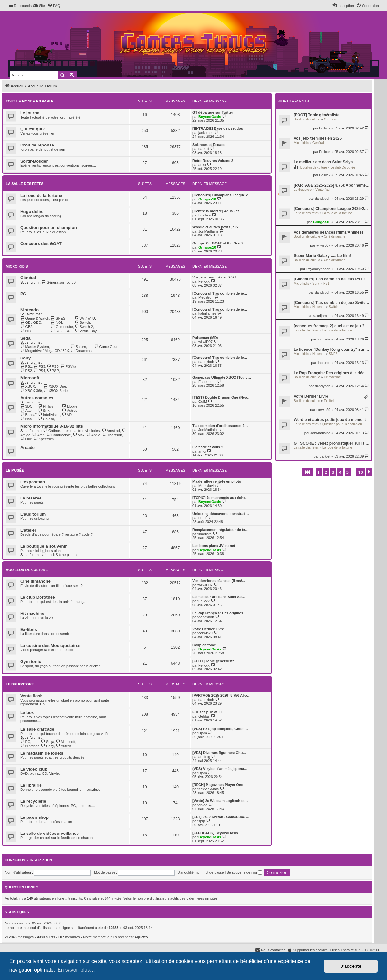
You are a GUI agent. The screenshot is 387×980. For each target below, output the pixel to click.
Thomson (112, 435)
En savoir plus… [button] (76, 970)
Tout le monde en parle (30, 101)
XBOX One (55, 386)
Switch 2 (84, 327)
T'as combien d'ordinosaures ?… (220, 426)
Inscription (41, 860)
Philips (46, 406)
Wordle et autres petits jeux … (218, 227)
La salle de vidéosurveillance (50, 833)
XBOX (28, 386)
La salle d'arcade (37, 729)
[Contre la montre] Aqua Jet (216, 211)
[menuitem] (39, 6)
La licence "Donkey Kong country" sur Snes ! (332, 349)
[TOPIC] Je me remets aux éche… (221, 498)
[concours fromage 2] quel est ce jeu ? (329, 326)
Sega (25, 338)
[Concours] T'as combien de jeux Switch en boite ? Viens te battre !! (332, 303)
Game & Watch (35, 318)
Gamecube (62, 327)
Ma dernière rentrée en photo (217, 481)
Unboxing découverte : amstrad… (221, 514)
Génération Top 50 (59, 282)
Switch (333, 307)
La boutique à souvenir (43, 546)
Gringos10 (322, 222)
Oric (26, 439)
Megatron (206, 297)
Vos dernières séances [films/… (219, 581)
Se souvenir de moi (244, 872)
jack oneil (206, 133)
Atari (26, 411)
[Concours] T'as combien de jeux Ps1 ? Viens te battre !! (332, 279)
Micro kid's (301, 143)
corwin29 (323, 410)
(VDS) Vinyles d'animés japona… (220, 769)
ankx (202, 165)
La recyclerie (33, 801)
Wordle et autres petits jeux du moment (330, 420)
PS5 (53, 366)
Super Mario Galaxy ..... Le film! (322, 256)
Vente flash (323, 190)
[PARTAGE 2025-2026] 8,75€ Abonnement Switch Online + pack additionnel (332, 185)
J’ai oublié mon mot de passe (201, 872)
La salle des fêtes (306, 213)
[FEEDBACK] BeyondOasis (215, 833)
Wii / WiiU (85, 318)
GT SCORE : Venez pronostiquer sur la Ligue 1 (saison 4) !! (332, 443)
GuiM (203, 402)
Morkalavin (207, 486)
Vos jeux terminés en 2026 (318, 138)
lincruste (324, 339)
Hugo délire (32, 212)
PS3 (39, 366)
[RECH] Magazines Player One (218, 785)
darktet (325, 456)
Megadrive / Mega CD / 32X (45, 351)
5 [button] (348, 472)
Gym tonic (331, 119)
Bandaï (28, 415)
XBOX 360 (31, 391)
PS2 (26, 371)
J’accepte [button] (351, 966)
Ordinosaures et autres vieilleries (72, 431)
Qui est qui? (32, 129)
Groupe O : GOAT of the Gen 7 (218, 243)
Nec (26, 419)
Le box (27, 713)
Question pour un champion (342, 424)
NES (26, 331)
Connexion (15, 860)
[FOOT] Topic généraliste (317, 115)
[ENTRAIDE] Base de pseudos (218, 128)
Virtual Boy (86, 331)
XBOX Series (56, 391)
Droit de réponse (37, 145)
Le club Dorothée (343, 168)
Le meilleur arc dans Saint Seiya (323, 162)
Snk (43, 411)
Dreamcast (82, 351)
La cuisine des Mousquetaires (51, 645)
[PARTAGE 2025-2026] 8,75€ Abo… (221, 695)
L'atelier (28, 530)
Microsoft (30, 378)
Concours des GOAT (41, 244)
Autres (70, 411)
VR (67, 415)
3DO (26, 406)
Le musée (15, 470)
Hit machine (332, 377)
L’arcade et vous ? (208, 447)
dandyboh (323, 199)
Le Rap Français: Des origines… (220, 613)
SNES (333, 354)
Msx (79, 435)
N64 (57, 322)
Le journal (30, 113)
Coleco (46, 419)
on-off (203, 518)
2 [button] (326, 472)
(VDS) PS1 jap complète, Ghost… (220, 729)
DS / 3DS (61, 331)
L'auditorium (33, 514)
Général (318, 143)
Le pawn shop (34, 817)
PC (23, 294)
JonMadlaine (320, 433)
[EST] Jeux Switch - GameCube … (221, 817)
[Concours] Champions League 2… (222, 195)
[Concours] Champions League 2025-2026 (332, 209)
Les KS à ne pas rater (61, 555)
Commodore (59, 435)
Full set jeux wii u (207, 712)
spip (202, 821)
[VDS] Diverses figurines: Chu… (219, 753)
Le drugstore (303, 190)
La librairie (31, 785)
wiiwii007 (323, 245)
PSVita (68, 366)
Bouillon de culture (307, 119)
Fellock (325, 128)
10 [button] (360, 472)
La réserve (31, 498)
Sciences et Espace (209, 145)
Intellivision (49, 415)
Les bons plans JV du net (214, 546)
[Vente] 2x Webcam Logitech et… (220, 801)
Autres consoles (37, 398)
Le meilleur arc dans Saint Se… (219, 597)
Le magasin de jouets (42, 753)
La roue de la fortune (337, 213)
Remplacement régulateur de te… (221, 530)
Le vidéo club (34, 769)
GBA (27, 327)
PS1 (326, 283)
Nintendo (319, 307)
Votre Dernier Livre (311, 396)
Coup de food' (204, 645)
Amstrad (111, 431)
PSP (53, 371)
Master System (35, 347)
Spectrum (44, 439)
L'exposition (33, 482)
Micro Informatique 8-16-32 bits (52, 426)
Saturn (78, 347)
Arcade (28, 448)
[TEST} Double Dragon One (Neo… (221, 397)
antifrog (204, 757)
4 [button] (340, 472)
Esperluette (207, 382)
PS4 (39, 371)
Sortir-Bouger (34, 161)
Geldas (204, 716)
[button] (308, 472)
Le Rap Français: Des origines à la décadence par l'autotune (332, 373)
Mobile (70, 406)
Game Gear (106, 347)
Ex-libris (329, 401)
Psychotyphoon (318, 269)
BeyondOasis (210, 117)
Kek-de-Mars (209, 789)
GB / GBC (31, 322)
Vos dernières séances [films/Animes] (328, 232)
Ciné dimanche (334, 237)
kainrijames (322, 316)
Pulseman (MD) (205, 338)
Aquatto (141, 937)
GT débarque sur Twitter (213, 112)
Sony (316, 283)
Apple (93, 435)
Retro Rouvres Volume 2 (213, 161)
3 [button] (333, 472)
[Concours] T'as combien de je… (220, 293)
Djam (203, 733)
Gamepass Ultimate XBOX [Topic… (222, 377)
